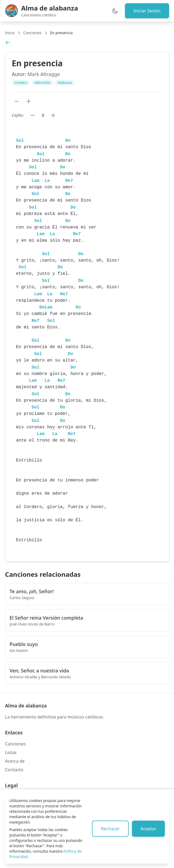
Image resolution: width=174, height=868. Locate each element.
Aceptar (148, 829)
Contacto (14, 770)
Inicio (10, 33)
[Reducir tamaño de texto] (17, 101)
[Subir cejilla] (53, 115)
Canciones (32, 33)
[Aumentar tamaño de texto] (29, 101)
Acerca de (15, 761)
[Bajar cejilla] (33, 115)
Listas (11, 752)
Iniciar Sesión (147, 11)
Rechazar (110, 829)
